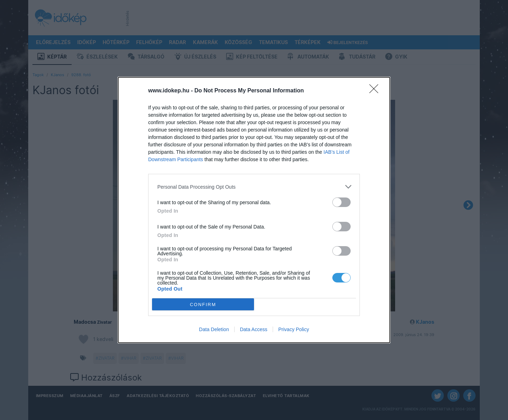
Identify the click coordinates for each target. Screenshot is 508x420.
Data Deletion (214, 329)
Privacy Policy (294, 329)
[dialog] (254, 210)
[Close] (376, 91)
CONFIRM (203, 305)
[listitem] (254, 187)
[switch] (341, 202)
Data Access (254, 329)
